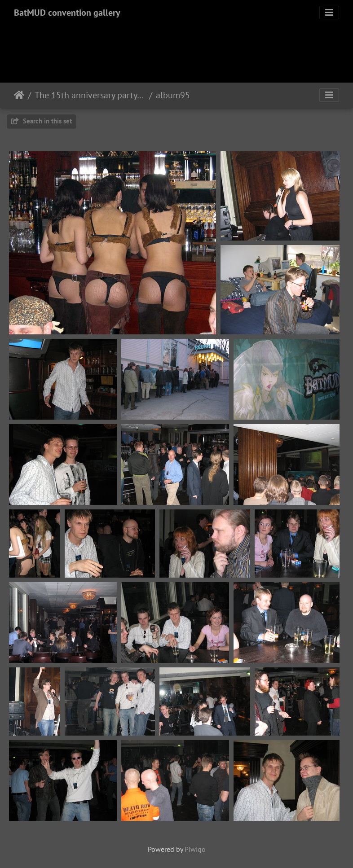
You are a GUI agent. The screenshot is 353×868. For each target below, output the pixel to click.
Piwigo (195, 849)
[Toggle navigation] (329, 13)
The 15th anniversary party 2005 (90, 95)
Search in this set (42, 121)
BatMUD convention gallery (67, 13)
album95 (173, 95)
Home (19, 95)
